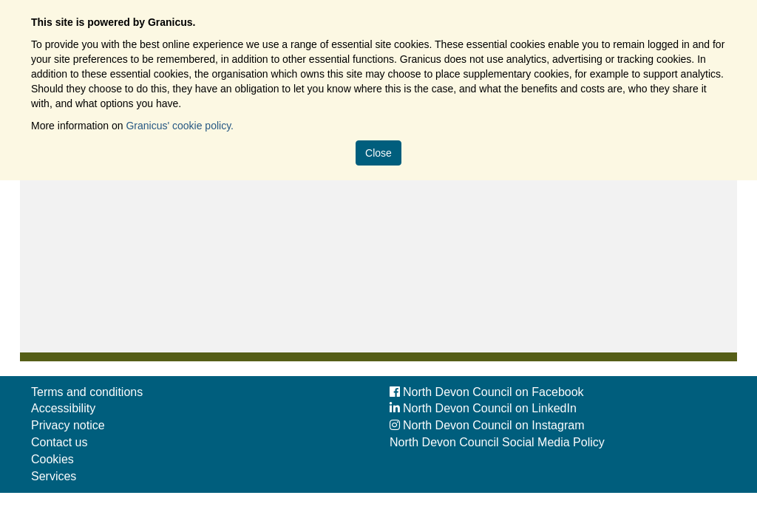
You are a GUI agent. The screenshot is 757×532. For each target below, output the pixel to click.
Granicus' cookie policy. (180, 126)
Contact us (59, 442)
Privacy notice (68, 425)
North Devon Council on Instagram (487, 425)
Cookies (52, 459)
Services (54, 476)
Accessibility (63, 408)
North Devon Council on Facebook (487, 392)
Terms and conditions (87, 392)
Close (378, 153)
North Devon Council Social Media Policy (497, 442)
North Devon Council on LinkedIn (483, 408)
